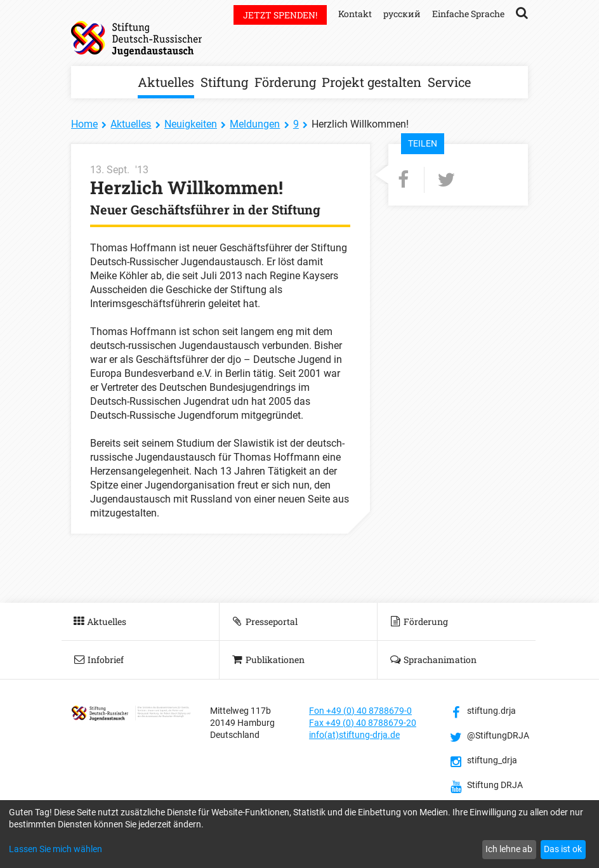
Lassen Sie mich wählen (56, 849)
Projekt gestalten (372, 82)
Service (449, 82)
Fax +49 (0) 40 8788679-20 (363, 723)
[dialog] (299, 834)
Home (84, 124)
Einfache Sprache (468, 14)
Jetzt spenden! (280, 15)
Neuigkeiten (191, 124)
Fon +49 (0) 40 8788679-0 (360, 711)
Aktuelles (166, 82)
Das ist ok (563, 849)
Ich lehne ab (509, 849)
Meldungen (255, 124)
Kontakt (355, 14)
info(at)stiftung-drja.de (354, 735)
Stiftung (224, 82)
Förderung (285, 82)
